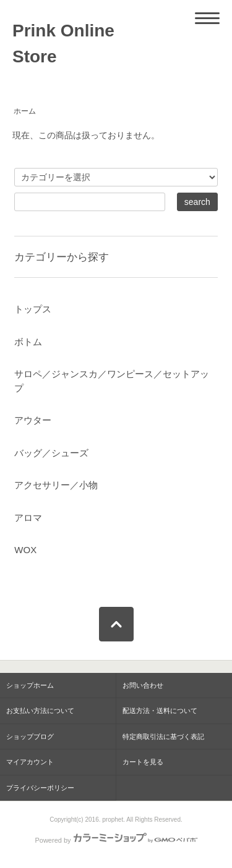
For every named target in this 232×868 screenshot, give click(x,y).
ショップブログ (30, 737)
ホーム (25, 111)
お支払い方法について (40, 711)
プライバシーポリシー (40, 788)
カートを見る (143, 762)
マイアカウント (30, 762)
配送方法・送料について (160, 711)
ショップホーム (30, 685)
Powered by (116, 840)
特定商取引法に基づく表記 (163, 737)
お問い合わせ (143, 685)
